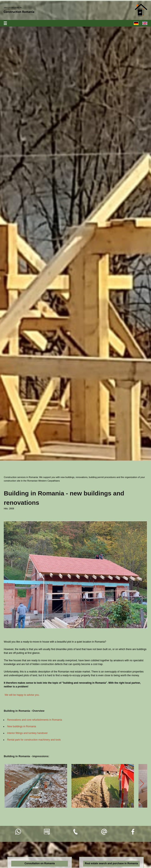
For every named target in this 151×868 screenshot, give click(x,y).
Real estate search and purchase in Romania (111, 863)
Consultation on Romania (40, 863)
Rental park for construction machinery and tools (34, 740)
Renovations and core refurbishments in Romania (34, 720)
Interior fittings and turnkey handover (27, 733)
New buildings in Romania (22, 726)
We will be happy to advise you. (22, 695)
